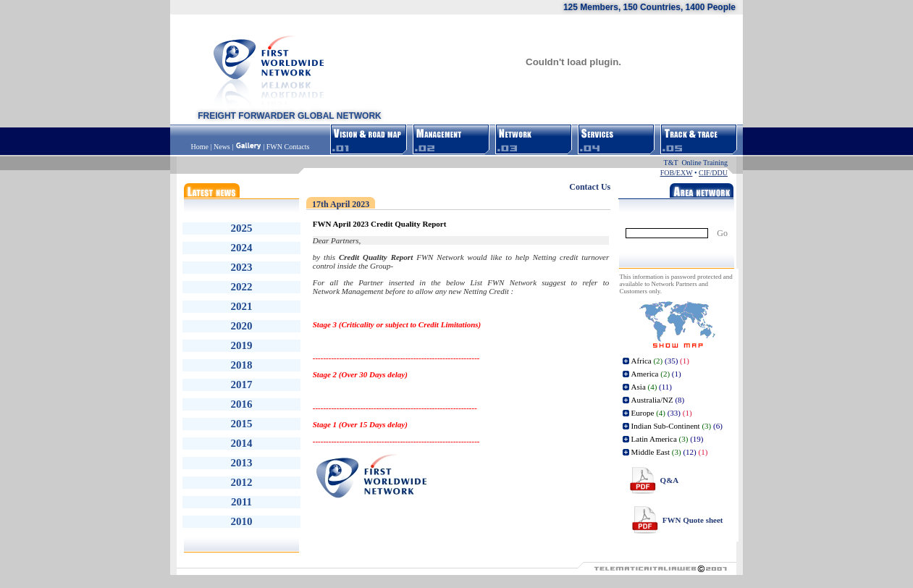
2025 (242, 228)
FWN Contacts (288, 147)
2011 (241, 502)
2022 (242, 287)
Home (201, 147)
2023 (242, 267)
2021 (242, 306)
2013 (242, 463)
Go (722, 233)
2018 (242, 365)
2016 (242, 404)
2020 (242, 326)
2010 (242, 521)
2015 (242, 424)
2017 (242, 385)
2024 (242, 248)
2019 (242, 345)
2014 (242, 443)
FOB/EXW (677, 173)
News (222, 147)
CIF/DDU (713, 173)
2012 (242, 482)
